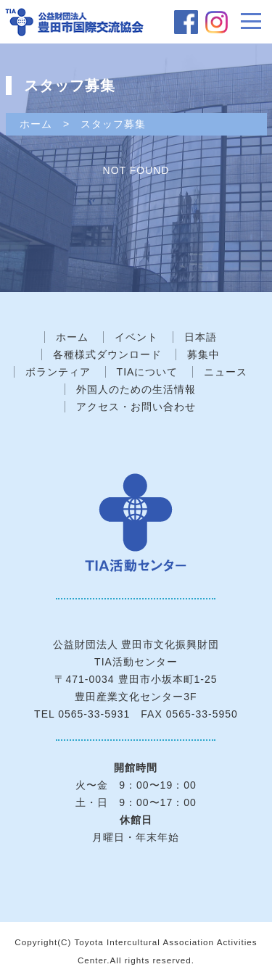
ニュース (226, 372)
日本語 (201, 337)
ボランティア (58, 372)
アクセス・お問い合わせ (136, 407)
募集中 (203, 354)
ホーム (36, 124)
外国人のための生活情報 (136, 389)
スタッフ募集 (113, 124)
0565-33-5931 (94, 714)
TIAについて (148, 372)
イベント (136, 337)
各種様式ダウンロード (107, 354)
